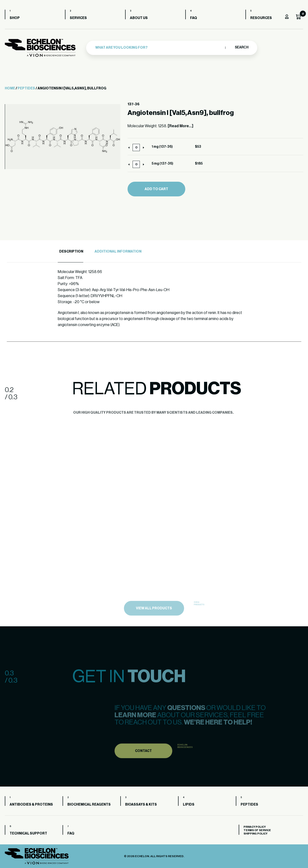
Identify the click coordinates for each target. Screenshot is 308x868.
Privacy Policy (255, 827)
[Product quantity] (136, 147)
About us (139, 18)
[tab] (71, 252)
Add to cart (156, 189)
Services (78, 18)
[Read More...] (180, 126)
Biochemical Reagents (89, 805)
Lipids (189, 805)
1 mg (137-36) (162, 147)
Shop (15, 18)
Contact (143, 759)
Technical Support (28, 834)
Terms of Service (257, 830)
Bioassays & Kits (141, 805)
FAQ (194, 18)
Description (71, 252)
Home (10, 88)
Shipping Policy (255, 834)
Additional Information (118, 252)
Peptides (26, 88)
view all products (154, 617)
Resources (261, 18)
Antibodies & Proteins (31, 805)
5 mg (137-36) (162, 164)
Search (241, 47)
